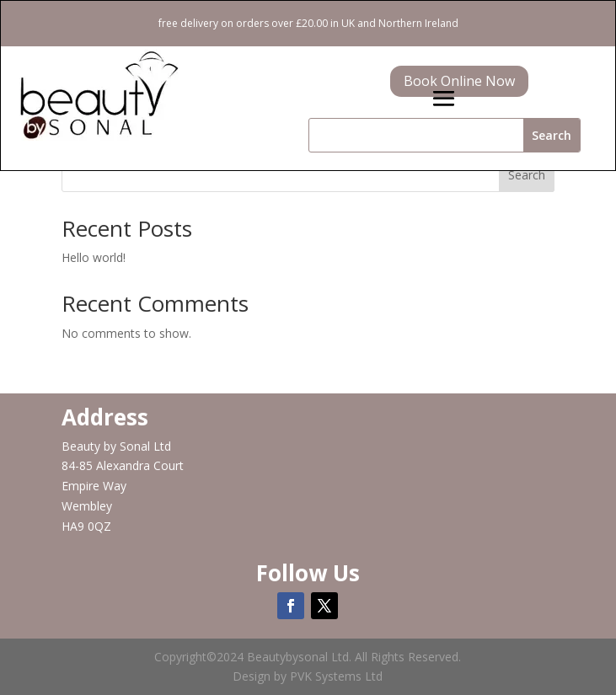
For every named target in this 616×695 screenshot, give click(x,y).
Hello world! (94, 257)
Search (527, 175)
